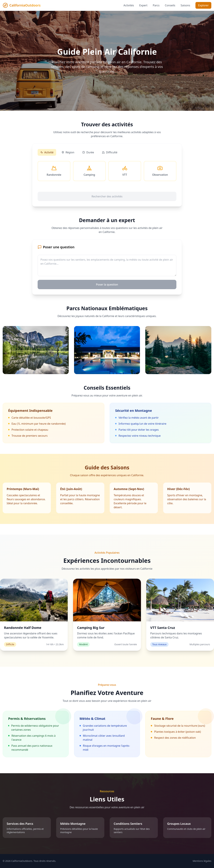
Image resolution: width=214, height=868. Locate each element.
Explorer (203, 5)
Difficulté (110, 152)
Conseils (170, 5)
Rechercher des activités (107, 196)
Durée (88, 152)
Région (68, 152)
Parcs (156, 5)
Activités (129, 5)
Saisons (185, 5)
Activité (47, 152)
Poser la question (107, 284)
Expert (143, 5)
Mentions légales (202, 861)
